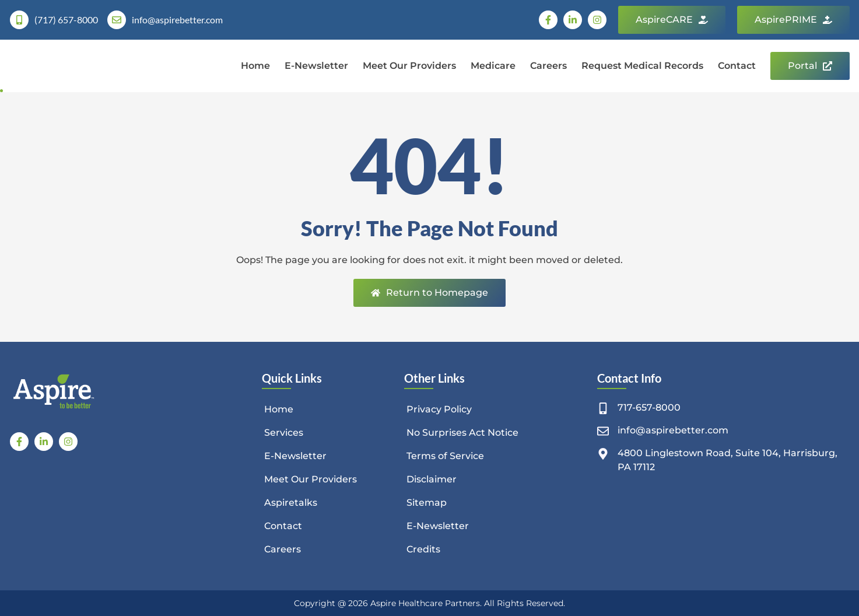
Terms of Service (446, 456)
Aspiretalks (291, 503)
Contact (737, 66)
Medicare (493, 66)
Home (255, 66)
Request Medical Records (642, 66)
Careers (548, 66)
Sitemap (427, 503)
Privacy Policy (440, 409)
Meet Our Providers (409, 66)
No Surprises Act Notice (463, 433)
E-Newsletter (316, 66)
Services (284, 433)
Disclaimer (432, 479)
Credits (424, 549)
